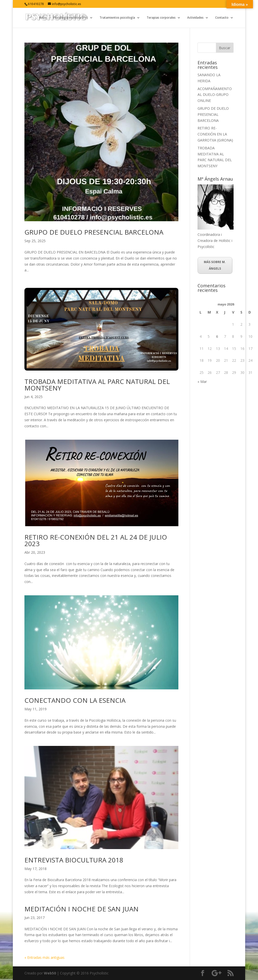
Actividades (195, 18)
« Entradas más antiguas (44, 957)
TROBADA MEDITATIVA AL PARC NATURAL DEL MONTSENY (97, 385)
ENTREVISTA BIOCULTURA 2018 (74, 860)
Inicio (43, 18)
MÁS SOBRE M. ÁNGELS (215, 265)
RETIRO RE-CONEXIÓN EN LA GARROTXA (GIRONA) (215, 134)
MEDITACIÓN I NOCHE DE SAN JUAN (82, 909)
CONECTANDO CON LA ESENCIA (75, 700)
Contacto (222, 18)
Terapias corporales (161, 18)
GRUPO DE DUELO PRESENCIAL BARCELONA (94, 232)
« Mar (202, 382)
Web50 (50, 973)
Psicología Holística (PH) (71, 18)
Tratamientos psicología (117, 18)
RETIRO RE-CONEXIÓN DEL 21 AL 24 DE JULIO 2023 (96, 540)
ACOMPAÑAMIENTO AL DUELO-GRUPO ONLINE (215, 95)
